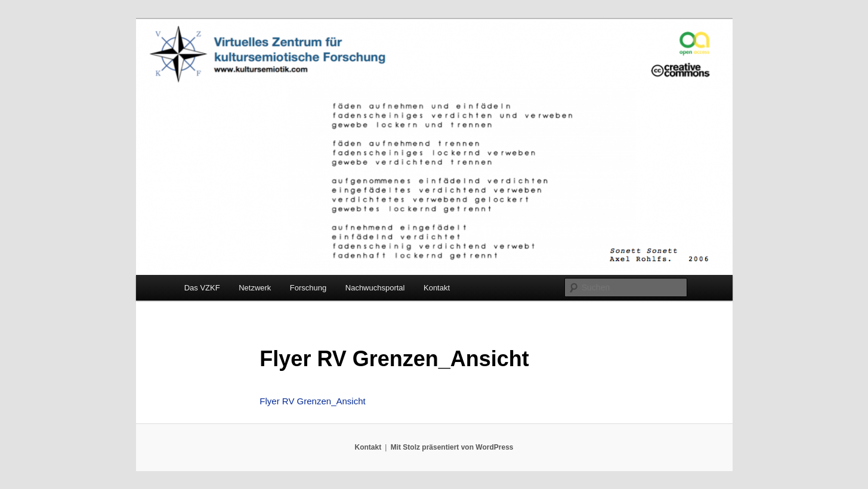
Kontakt (437, 288)
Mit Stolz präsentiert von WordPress (452, 447)
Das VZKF (202, 288)
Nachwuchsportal (375, 288)
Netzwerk (255, 288)
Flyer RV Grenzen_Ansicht (312, 401)
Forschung (308, 288)
